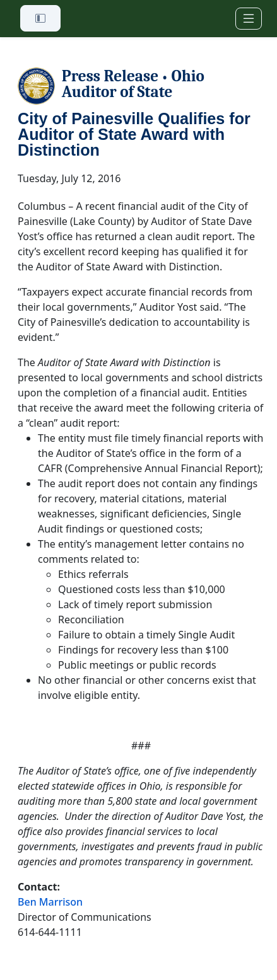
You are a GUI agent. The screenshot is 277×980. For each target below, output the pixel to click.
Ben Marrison (50, 902)
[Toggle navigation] (249, 19)
